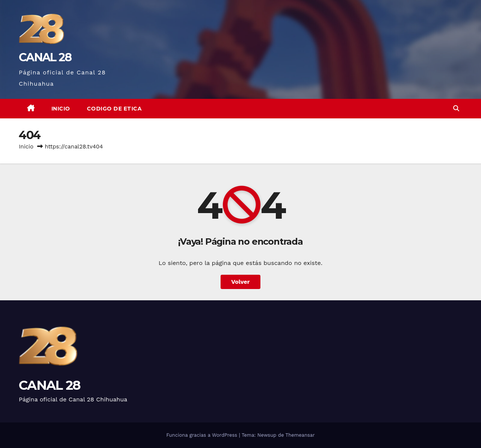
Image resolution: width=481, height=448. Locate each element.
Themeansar (300, 435)
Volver (240, 282)
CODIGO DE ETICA (114, 109)
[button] (456, 108)
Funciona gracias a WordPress (202, 435)
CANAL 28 (45, 57)
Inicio (61, 109)
